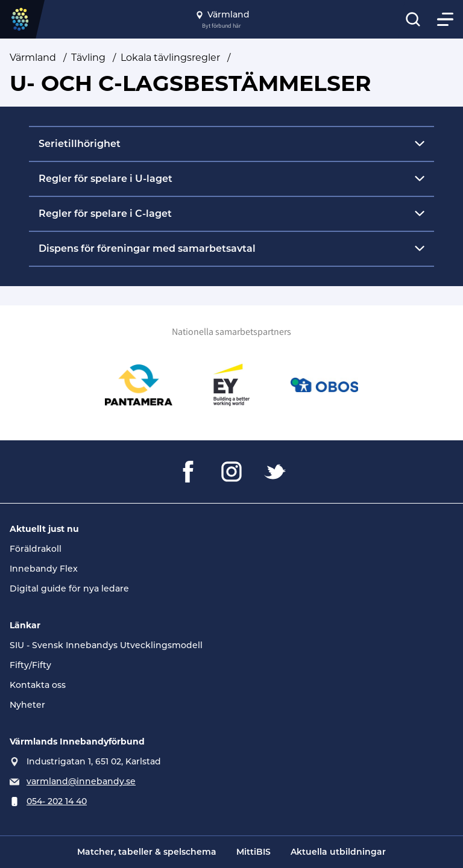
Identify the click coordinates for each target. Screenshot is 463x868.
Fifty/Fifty (30, 665)
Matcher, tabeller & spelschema (147, 852)
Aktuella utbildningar (338, 852)
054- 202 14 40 (57, 801)
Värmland (33, 58)
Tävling (88, 58)
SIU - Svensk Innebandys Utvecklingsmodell (106, 645)
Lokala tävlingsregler (170, 58)
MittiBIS (254, 852)
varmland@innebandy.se (81, 781)
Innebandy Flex (44, 569)
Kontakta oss (38, 685)
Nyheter (27, 705)
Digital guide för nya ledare (69, 589)
